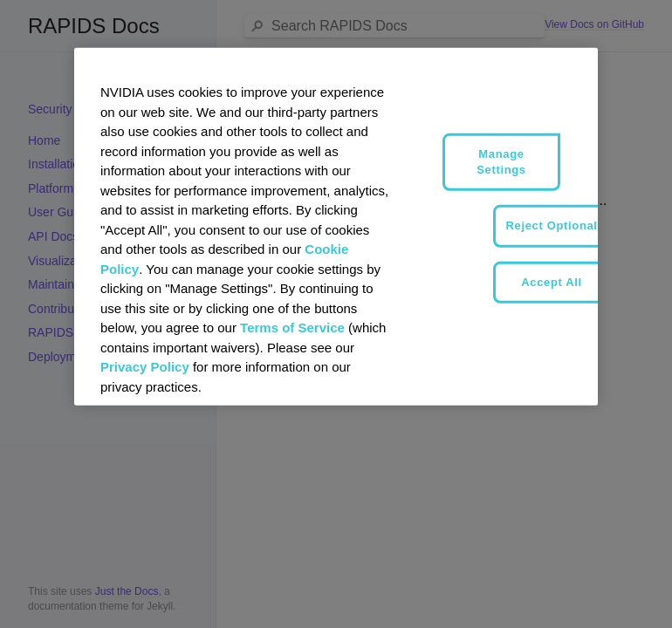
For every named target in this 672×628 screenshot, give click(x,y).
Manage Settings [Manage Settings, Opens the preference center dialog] (501, 162)
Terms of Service (292, 328)
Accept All (552, 281)
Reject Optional (552, 225)
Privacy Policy (145, 367)
